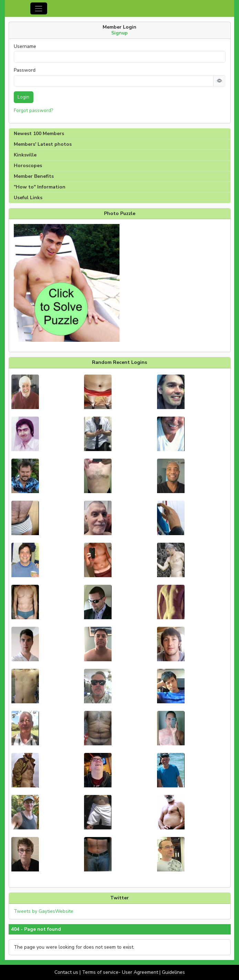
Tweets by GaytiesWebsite (44, 911)
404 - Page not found (36, 929)
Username (25, 47)
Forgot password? (33, 110)
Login (23, 97)
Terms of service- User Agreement (120, 972)
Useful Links (28, 198)
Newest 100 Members (39, 134)
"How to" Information (40, 187)
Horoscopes (28, 166)
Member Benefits (34, 176)
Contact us (66, 972)
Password (25, 70)
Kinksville (25, 155)
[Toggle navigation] (39, 8)
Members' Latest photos (43, 144)
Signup (119, 33)
